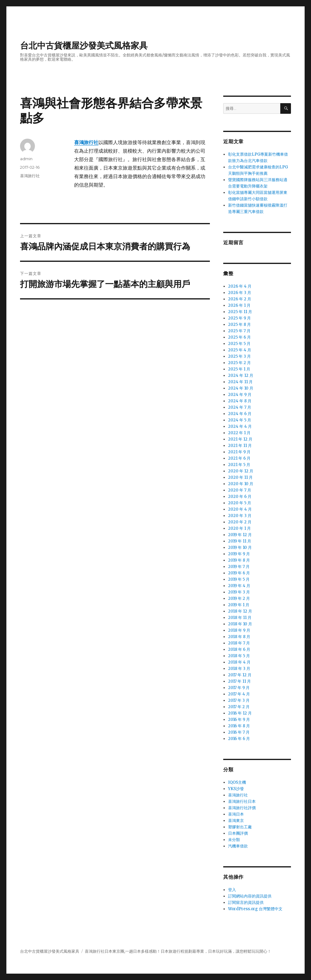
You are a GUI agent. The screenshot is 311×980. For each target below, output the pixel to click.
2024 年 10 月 (241, 388)
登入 (232, 890)
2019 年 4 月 (239, 586)
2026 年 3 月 (240, 293)
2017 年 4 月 (239, 694)
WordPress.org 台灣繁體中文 (255, 909)
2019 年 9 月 (239, 554)
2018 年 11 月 (240, 618)
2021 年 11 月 (240, 446)
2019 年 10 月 (240, 547)
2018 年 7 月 (239, 643)
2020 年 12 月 (241, 471)
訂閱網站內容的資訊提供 (250, 896)
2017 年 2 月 (239, 707)
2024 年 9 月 (240, 395)
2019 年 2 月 (239, 598)
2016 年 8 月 (239, 726)
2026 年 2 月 (240, 299)
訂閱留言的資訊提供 (246, 902)
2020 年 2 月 (240, 522)
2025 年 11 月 (240, 312)
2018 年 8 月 (239, 637)
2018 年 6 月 (239, 649)
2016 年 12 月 (240, 713)
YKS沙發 (236, 789)
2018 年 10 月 (240, 624)
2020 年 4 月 (240, 509)
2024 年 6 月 (240, 414)
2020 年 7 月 (240, 490)
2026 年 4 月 (240, 286)
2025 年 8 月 (239, 324)
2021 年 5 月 (239, 465)
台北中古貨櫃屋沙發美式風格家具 (84, 46)
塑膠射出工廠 (240, 827)
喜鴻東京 (236, 821)
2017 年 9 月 (239, 688)
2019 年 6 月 (239, 573)
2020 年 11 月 (240, 477)
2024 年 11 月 (240, 382)
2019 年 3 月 (239, 592)
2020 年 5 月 (240, 503)
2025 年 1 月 (239, 369)
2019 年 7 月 (239, 567)
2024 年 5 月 (240, 420)
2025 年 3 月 (239, 356)
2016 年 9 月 (239, 720)
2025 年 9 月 (239, 318)
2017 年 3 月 (239, 700)
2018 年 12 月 (240, 611)
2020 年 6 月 (240, 497)
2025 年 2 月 (239, 363)
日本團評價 (238, 833)
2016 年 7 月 (239, 732)
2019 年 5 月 (239, 579)
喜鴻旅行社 (30, 176)
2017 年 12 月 (240, 675)
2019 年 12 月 (240, 535)
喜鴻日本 (236, 814)
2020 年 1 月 (239, 528)
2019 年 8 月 (239, 560)
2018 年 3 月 (239, 669)
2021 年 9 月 (239, 452)
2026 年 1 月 (239, 305)
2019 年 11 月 (240, 541)
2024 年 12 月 (241, 375)
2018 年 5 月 (239, 656)
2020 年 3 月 (240, 516)
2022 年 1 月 (239, 433)
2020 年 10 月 (241, 484)
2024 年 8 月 (240, 401)
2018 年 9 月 (239, 630)
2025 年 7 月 (239, 331)
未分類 (234, 840)
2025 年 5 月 (239, 344)
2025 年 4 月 (240, 350)
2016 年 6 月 (239, 739)
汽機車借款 (238, 846)
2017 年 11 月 (239, 681)
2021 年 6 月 (239, 458)
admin (26, 159)
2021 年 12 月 (240, 439)
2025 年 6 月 (239, 337)
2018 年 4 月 (239, 662)
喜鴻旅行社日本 (242, 801)
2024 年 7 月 (240, 407)
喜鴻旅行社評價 (242, 808)
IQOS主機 (237, 782)
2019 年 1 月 (239, 605)
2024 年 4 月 (240, 426)
